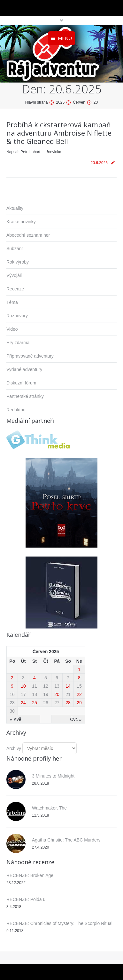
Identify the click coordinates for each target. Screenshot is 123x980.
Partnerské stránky (25, 396)
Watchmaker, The (49, 808)
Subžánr (15, 249)
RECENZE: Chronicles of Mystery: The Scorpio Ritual (59, 923)
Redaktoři (16, 410)
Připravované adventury (30, 356)
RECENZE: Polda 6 (26, 899)
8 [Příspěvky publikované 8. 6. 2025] (79, 678)
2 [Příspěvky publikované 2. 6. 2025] (12, 678)
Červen (79, 102)
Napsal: (23, 152)
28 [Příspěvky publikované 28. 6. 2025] (68, 703)
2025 (60, 102)
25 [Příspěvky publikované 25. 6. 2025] (35, 703)
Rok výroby (18, 262)
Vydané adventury (24, 369)
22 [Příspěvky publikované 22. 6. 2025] (79, 694)
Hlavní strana (37, 102)
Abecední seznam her (28, 235)
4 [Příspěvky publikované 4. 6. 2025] (35, 678)
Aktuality (15, 208)
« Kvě (16, 719)
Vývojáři (14, 275)
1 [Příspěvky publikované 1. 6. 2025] (79, 669)
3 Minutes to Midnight (53, 776)
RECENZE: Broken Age (30, 875)
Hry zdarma (18, 343)
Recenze (15, 289)
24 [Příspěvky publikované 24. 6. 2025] (23, 703)
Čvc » (76, 719)
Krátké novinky (21, 222)
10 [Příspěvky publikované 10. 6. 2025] (23, 686)
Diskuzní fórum (21, 383)
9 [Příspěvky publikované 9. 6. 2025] (12, 686)
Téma (12, 302)
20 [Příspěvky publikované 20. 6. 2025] (57, 694)
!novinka (54, 152)
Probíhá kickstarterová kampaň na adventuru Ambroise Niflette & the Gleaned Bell (59, 133)
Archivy (14, 748)
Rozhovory (17, 316)
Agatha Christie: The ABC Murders (66, 840)
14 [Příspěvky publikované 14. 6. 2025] (68, 686)
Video (12, 329)
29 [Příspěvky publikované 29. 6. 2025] (79, 703)
